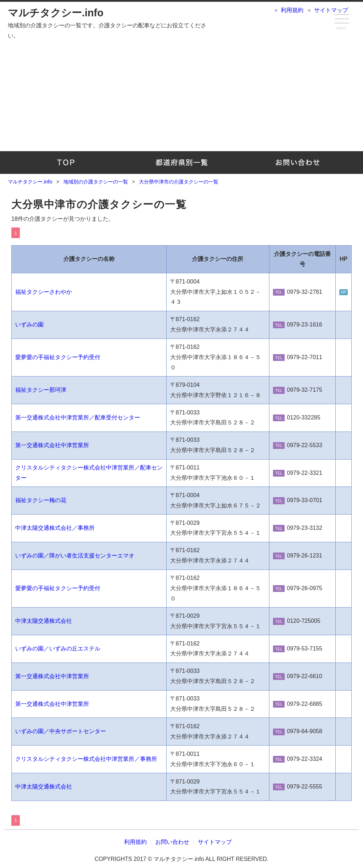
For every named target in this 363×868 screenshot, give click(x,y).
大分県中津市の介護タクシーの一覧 (99, 204)
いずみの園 (29, 325)
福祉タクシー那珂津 (41, 390)
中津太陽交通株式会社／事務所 (55, 528)
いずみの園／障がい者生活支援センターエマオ (75, 556)
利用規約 (292, 10)
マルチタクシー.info (56, 13)
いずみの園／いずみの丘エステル (58, 649)
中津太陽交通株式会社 (44, 621)
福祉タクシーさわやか (44, 292)
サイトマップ (331, 10)
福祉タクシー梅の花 (41, 500)
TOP (66, 163)
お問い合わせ (297, 163)
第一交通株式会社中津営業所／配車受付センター (78, 417)
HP (344, 292)
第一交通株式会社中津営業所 (52, 445)
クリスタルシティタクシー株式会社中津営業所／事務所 (86, 759)
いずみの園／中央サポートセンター (61, 731)
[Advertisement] (181, 94)
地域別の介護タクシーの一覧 (182, 163)
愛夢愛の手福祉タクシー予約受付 (58, 357)
